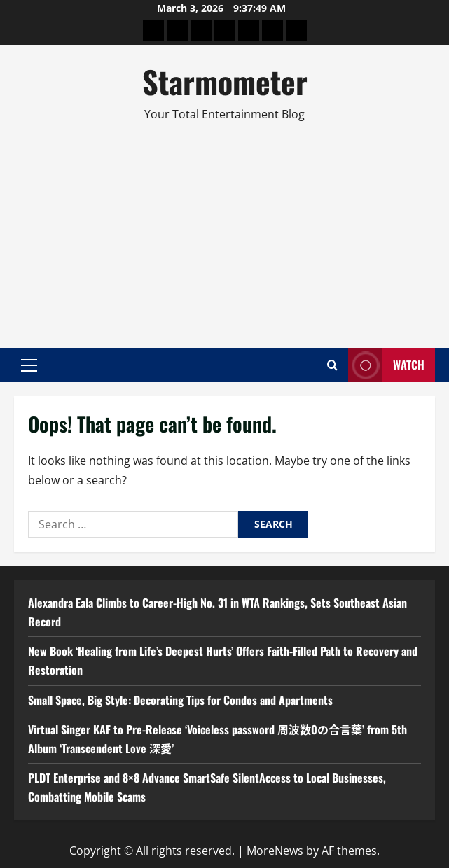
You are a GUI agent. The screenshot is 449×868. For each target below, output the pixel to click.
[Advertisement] (224, 229)
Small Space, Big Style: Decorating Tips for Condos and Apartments (180, 700)
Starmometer (225, 82)
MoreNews (275, 850)
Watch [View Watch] (386, 365)
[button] (29, 365)
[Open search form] (332, 365)
